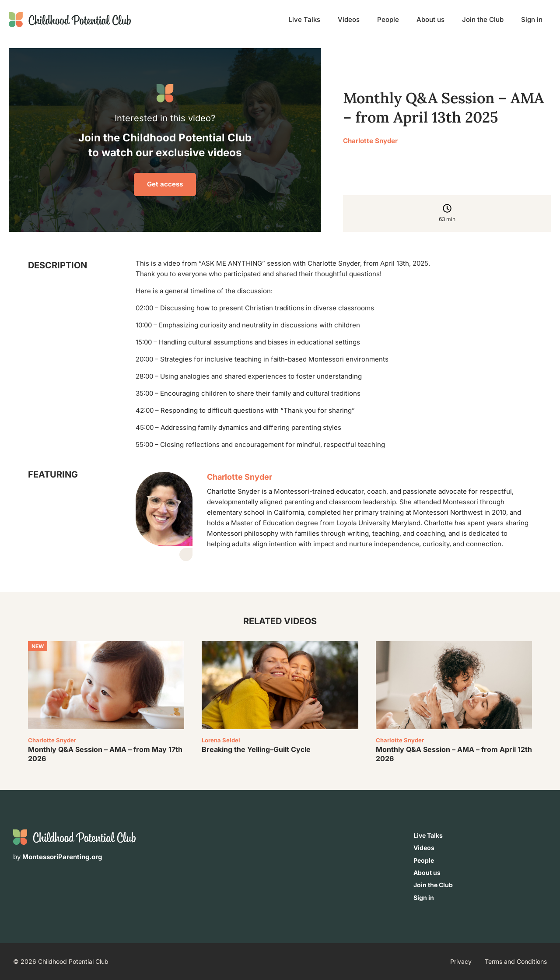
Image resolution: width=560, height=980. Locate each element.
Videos (349, 19)
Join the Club (483, 19)
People (388, 19)
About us (430, 19)
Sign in (532, 19)
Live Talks (304, 19)
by (58, 857)
